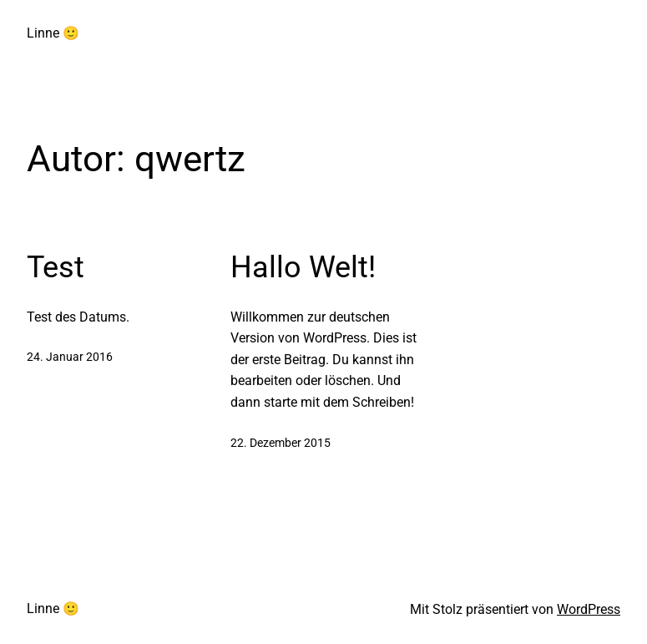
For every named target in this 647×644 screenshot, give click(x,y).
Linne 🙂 (53, 33)
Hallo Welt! (303, 267)
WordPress (589, 609)
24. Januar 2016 (70, 357)
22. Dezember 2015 (281, 443)
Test (56, 267)
